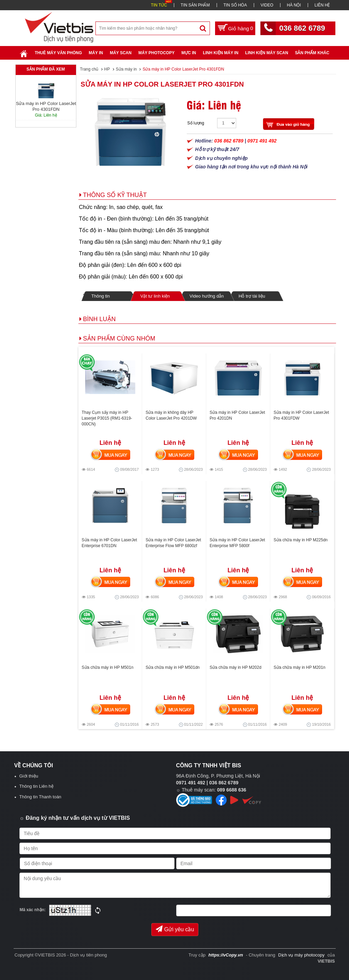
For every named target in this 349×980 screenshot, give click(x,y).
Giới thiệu (29, 776)
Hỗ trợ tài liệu (252, 296)
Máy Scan (121, 53)
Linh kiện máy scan (267, 53)
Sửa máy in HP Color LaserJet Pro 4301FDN (162, 84)
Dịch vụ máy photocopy (302, 955)
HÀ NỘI (294, 5)
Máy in (96, 53)
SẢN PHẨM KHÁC (312, 53)
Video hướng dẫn (207, 296)
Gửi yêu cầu (175, 929)
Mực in (189, 53)
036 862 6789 (302, 28)
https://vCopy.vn (226, 955)
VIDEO (267, 5)
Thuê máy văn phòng (58, 53)
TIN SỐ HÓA (235, 5)
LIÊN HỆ (322, 5)
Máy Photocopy (156, 53)
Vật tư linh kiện (155, 296)
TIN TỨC (159, 5)
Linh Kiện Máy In (221, 53)
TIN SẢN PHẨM (195, 5)
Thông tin (101, 296)
